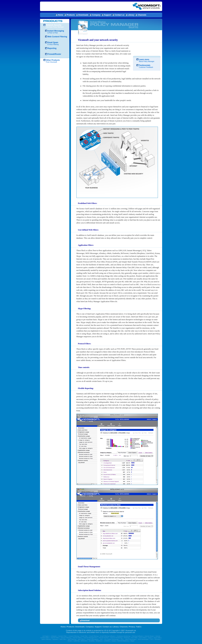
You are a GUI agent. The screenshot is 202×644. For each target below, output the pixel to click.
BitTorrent (84, 641)
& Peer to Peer (57, 32)
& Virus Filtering (57, 43)
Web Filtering (72, 639)
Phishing (126, 638)
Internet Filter (55, 638)
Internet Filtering (66, 638)
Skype (132, 641)
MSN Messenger (143, 639)
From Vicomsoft (56, 61)
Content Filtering (74, 636)
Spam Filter (157, 638)
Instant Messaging (92, 639)
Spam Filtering (46, 639)
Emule (70, 641)
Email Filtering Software (108, 636)
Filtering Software (137, 636)
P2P (151, 639)
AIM (101, 639)
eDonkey (157, 639)
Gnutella (92, 641)
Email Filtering (94, 636)
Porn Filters (143, 638)
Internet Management (90, 638)
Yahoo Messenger (130, 639)
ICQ (122, 639)
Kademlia (76, 641)
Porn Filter (134, 638)
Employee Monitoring (123, 636)
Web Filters (81, 639)
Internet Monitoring (116, 638)
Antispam (54, 636)
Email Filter (84, 636)
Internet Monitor (104, 638)
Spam (150, 638)
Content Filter (62, 636)
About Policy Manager (148, 60)
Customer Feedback (148, 66)
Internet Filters (77, 638)
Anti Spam (46, 636)
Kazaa (114, 641)
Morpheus (99, 641)
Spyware (55, 639)
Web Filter (63, 639)
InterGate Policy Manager (56, 26)
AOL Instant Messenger (111, 639)
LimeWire (107, 641)
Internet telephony (123, 641)
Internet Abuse (149, 636)
